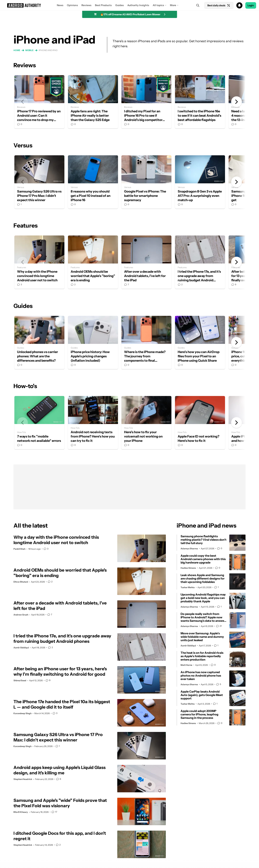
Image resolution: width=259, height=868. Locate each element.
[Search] (198, 5)
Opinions (72, 5)
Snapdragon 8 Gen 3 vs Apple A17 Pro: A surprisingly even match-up (200, 182)
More (173, 5)
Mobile (29, 50)
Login (251, 5)
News (60, 5)
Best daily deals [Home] (219, 5)
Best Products (103, 5)
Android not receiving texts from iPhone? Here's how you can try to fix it (93, 423)
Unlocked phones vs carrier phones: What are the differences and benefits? (39, 342)
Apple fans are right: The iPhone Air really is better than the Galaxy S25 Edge (93, 102)
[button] (129, 5)
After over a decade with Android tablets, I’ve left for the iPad (146, 262)
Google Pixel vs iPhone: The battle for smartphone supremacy (146, 182)
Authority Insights (138, 5)
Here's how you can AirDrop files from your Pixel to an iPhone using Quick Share (200, 342)
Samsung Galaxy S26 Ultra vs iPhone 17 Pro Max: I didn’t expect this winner (39, 182)
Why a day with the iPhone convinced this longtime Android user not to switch (39, 262)
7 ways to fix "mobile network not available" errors (39, 423)
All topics (158, 5)
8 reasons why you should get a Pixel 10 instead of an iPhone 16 (93, 182)
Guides (120, 5)
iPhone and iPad (48, 50)
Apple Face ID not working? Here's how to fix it (200, 423)
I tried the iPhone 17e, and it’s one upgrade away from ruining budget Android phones (200, 262)
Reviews (86, 5)
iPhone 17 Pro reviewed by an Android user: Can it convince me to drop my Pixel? (39, 102)
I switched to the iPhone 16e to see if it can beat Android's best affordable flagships (200, 102)
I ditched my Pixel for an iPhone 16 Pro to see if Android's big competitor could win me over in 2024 (146, 102)
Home (17, 50)
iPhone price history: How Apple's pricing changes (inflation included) (93, 342)
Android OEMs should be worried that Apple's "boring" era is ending (93, 262)
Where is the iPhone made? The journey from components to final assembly (146, 342)
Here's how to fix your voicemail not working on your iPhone (146, 423)
